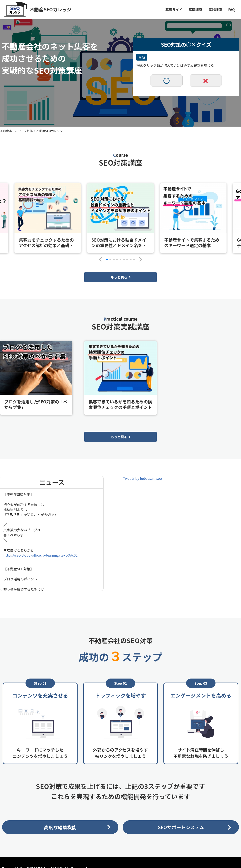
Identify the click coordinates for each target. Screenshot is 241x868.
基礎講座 (195, 9)
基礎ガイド (174, 9)
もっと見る (121, 277)
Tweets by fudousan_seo (142, 478)
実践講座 (215, 9)
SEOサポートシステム (181, 827)
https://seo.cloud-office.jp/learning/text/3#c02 (40, 555)
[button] (101, 259)
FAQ (231, 9)
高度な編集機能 (60, 827)
